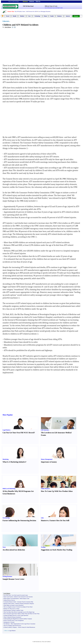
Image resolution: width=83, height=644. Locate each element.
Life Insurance (45, 430)
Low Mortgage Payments (44, 11)
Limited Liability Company (10, 627)
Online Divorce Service (9, 600)
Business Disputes (30, 604)
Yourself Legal (10, 614)
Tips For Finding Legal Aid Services (12, 625)
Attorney (21, 605)
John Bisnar (8, 27)
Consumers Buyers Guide (10, 602)
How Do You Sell (63, 521)
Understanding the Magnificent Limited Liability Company (18, 619)
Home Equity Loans (25, 598)
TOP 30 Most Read (28, 6)
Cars (29, 16)
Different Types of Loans (51, 6)
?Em (38, 614)
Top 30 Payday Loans (20, 11)
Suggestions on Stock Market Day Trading (57, 550)
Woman (76, 16)
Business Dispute (20, 604)
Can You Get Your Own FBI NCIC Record (18, 433)
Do (4, 614)
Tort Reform (7, 624)
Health (15, 16)
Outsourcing (6, 518)
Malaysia (38, 1)
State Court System (8, 597)
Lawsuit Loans (24, 595)
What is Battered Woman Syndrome (12, 617)
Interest (68, 16)
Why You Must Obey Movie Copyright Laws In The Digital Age (19, 612)
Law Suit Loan (7, 595)
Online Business (45, 489)
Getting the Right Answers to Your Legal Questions (16, 615)
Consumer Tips (20, 602)
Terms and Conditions (46, 642)
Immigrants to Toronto (9, 622)
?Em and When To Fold (31, 614)
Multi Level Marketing (9, 489)
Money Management (47, 459)
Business (60, 16)
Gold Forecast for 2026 (31, 11)
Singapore (25, 1)
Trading (43, 547)
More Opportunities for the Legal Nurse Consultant (23, 624)
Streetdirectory (38, 642)
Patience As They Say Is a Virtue (11, 609)
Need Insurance (7, 610)
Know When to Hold (19, 614)
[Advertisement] (20, 45)
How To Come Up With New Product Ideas (57, 491)
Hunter (44, 521)
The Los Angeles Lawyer (10, 607)
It (6, 614)
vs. (48, 521)
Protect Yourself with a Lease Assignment (14, 620)
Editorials (6, 21)
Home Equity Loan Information (11, 598)
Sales (42, 518)
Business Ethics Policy (9, 604)
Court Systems (29, 597)
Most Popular (8, 415)
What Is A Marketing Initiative (14, 462)
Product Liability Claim (18, 610)
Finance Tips (11, 11)
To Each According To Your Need (24, 607)
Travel (8, 16)
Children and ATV (12, 25)
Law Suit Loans (15, 595)
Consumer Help (29, 602)
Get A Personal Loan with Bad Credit (54, 8)
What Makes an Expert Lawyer (11, 605)
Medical (22, 16)
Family (52, 16)
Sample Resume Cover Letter (13, 579)
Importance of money (49, 462)
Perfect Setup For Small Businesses (27, 627)
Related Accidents (30, 25)
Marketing (6, 459)
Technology (37, 16)
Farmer (52, 521)
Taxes (4, 547)
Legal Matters (6, 430)
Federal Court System (19, 597)
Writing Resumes (7, 576)
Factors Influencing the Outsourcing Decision (19, 521)
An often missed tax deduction (14, 550)
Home (45, 16)
